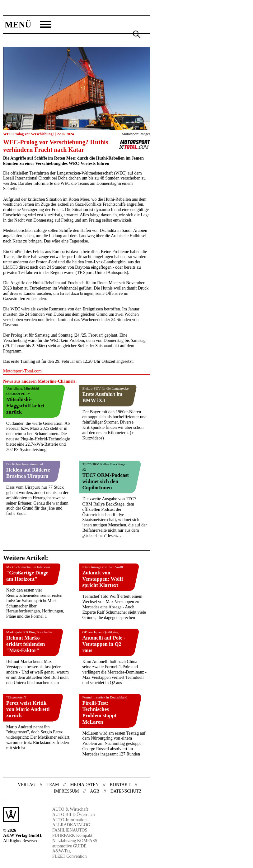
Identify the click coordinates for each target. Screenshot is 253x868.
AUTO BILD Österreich (74, 815)
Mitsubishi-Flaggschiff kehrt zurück (25, 406)
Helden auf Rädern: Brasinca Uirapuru (28, 473)
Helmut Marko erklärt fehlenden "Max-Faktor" (26, 644)
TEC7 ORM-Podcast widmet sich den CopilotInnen (106, 481)
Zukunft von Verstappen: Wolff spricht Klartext (103, 579)
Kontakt (120, 785)
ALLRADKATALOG (71, 825)
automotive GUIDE (69, 846)
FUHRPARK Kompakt (72, 835)
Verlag (27, 785)
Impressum (66, 791)
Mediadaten (84, 785)
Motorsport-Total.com (22, 371)
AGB (95, 791)
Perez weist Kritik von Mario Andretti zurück (28, 709)
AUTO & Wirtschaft (70, 809)
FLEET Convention (70, 856)
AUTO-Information (69, 820)
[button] (27, 24)
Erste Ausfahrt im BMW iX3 (103, 397)
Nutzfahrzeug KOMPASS (75, 841)
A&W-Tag (61, 851)
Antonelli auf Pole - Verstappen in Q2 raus (104, 644)
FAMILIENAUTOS (70, 830)
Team (53, 785)
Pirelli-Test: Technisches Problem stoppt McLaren (100, 712)
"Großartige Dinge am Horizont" (27, 576)
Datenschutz (126, 791)
